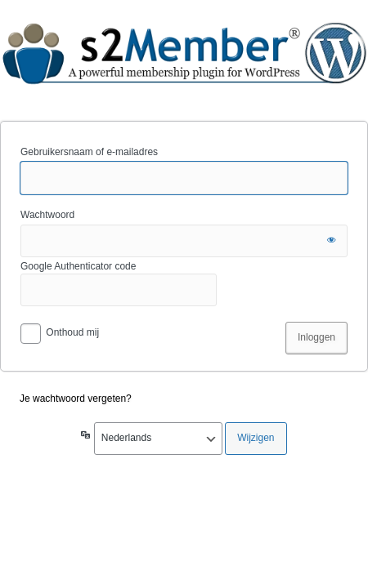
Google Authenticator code (119, 283)
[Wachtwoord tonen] (331, 241)
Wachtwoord (47, 215)
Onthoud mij (72, 332)
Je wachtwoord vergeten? (76, 399)
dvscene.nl (184, 60)
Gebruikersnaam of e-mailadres (89, 152)
